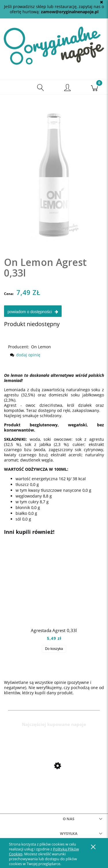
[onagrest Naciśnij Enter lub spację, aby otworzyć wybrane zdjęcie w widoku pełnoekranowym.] (54, 170)
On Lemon (41, 347)
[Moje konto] (68, 88)
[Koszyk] (94, 87)
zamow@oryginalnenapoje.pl (70, 12)
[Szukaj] (41, 87)
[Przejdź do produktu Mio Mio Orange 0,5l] (54, 778)
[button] (14, 87)
